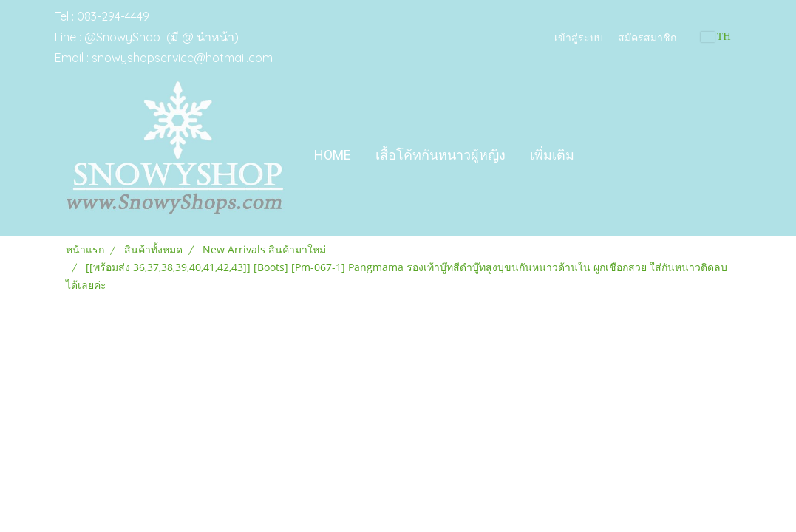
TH (716, 37)
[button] (599, 155)
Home (333, 155)
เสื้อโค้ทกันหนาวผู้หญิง (440, 155)
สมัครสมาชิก (647, 37)
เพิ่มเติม (552, 155)
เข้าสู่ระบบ (579, 37)
